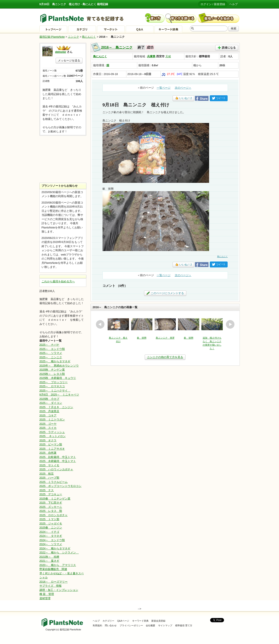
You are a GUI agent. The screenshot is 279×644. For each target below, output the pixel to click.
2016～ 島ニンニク (117, 47)
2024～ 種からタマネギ (55, 548)
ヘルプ (233, 4)
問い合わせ (111, 625)
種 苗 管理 (47, 594)
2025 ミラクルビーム (54, 482)
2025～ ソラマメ (51, 353)
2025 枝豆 (47, 474)
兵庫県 (151, 56)
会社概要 (150, 625)
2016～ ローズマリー (54, 582)
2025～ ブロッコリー (54, 382)
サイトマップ (165, 625)
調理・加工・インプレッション (59, 590)
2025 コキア (48, 415)
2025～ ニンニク (51, 357)
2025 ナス (47, 490)
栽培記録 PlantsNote (52, 37)
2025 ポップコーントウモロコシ (61, 486)
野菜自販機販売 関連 (53, 569)
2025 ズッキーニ (51, 507)
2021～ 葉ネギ (49, 561)
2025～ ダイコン (51, 403)
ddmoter (61, 52)
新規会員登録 (158, 621)
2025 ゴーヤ (48, 424)
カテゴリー (108, 621)
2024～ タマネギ (51, 536)
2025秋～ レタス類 (52, 374)
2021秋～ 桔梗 (49, 557)
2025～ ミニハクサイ (55, 391)
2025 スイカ (48, 428)
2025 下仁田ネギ (51, 503)
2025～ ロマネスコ (52, 386)
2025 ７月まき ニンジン (56, 407)
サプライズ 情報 (51, 586)
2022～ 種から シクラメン (59, 552)
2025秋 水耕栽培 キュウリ (58, 378)
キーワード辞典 (140, 621)
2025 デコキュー (51, 494)
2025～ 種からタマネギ (55, 361)
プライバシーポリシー (131, 625)
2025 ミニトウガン (52, 419)
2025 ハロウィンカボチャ (56, 469)
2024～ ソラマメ (51, 544)
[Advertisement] (63, 159)
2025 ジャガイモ (51, 523)
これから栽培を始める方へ (58, 281)
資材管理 (45, 598)
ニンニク (74, 37)
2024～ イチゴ (49, 532)
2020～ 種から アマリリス (58, 565)
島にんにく (89, 37)
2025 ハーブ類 (49, 478)
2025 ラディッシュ (52, 432)
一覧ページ (164, 88)
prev (100, 324)
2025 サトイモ (49, 465)
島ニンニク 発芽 (165, 338)
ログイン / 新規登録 (213, 4)
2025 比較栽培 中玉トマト (58, 457)
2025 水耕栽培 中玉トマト (58, 461)
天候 (168, 56)
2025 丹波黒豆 (49, 411)
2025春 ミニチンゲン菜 (55, 499)
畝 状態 (142, 338)
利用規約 (97, 625)
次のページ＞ (183, 88)
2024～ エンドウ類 (52, 540)
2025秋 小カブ (49, 399)
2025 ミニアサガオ (52, 449)
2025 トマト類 (49, 519)
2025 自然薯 (48, 453)
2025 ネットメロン (53, 436)
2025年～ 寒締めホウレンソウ (59, 366)
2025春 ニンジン (51, 528)
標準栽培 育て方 (184, 625)
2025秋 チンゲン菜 (52, 370)
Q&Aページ (123, 621)
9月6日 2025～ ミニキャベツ (59, 395)
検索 (234, 28)
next (230, 324)
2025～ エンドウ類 (52, 349)
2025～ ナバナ (49, 345)
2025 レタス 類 (51, 511)
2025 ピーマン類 (51, 444)
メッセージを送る (69, 60)
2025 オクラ (48, 440)
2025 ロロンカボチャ (54, 515)
